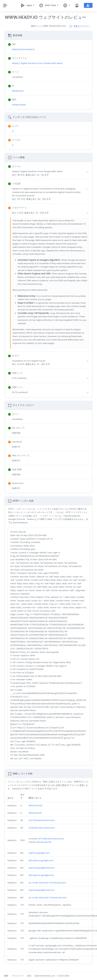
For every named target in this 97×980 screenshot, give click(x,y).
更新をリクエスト (80, 26)
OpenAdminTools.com (45, 976)
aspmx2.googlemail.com (42, 868)
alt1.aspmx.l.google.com (41, 860)
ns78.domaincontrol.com (42, 828)
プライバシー (18, 976)
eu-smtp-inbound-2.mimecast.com (48, 898)
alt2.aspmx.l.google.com (41, 875)
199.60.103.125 (35, 806)
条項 (29, 976)
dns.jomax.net (44, 842)
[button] (51, 173)
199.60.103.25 (35, 813)
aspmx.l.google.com (39, 853)
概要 (6, 976)
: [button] (14, 166)
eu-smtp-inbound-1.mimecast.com (47, 883)
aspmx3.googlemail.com (42, 890)
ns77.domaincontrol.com (42, 820)
